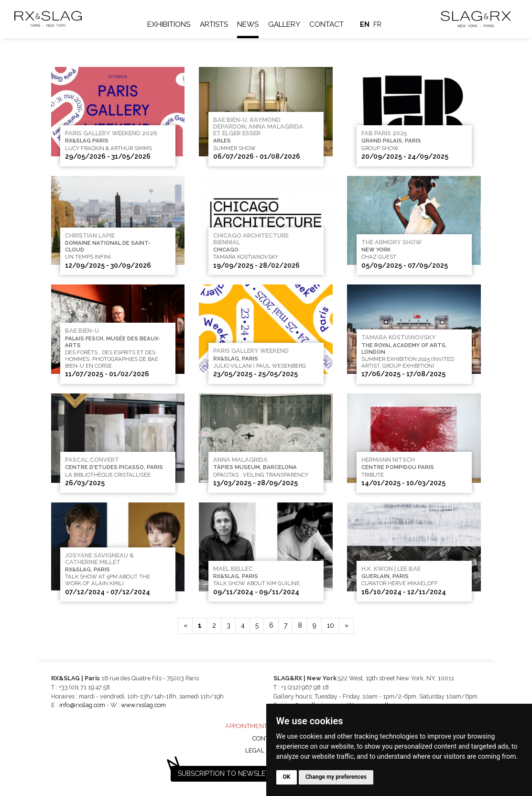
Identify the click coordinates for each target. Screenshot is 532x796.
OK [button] (287, 777)
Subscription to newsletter (230, 774)
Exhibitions (170, 24)
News (249, 24)
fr (379, 24)
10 (331, 625)
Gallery (285, 24)
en (366, 24)
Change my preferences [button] (336, 777)
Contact (328, 24)
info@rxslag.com (82, 705)
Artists (215, 24)
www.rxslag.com (143, 705)
